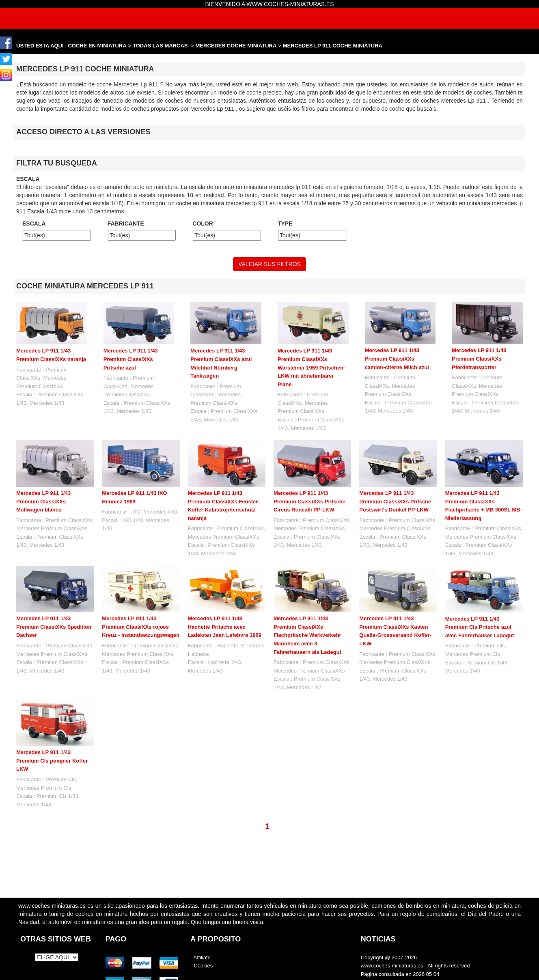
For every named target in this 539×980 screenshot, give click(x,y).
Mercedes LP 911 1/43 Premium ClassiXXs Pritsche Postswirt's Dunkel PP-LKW (395, 501)
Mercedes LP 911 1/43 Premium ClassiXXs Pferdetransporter (479, 359)
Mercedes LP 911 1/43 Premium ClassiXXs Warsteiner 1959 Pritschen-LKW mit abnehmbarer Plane (311, 367)
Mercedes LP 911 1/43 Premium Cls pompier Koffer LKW (52, 761)
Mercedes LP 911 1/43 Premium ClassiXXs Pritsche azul (131, 359)
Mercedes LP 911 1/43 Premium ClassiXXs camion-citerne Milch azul (397, 359)
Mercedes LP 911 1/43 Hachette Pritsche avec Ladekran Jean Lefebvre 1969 (225, 627)
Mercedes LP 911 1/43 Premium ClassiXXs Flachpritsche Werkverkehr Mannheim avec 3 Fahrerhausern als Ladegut (307, 635)
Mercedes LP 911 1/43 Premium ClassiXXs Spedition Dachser (54, 627)
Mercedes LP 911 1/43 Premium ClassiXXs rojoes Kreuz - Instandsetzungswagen (141, 627)
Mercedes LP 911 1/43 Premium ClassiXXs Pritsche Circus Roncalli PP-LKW (309, 501)
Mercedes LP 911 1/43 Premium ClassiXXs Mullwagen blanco (43, 501)
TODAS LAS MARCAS (160, 46)
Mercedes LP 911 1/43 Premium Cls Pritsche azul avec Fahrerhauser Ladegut (480, 627)
